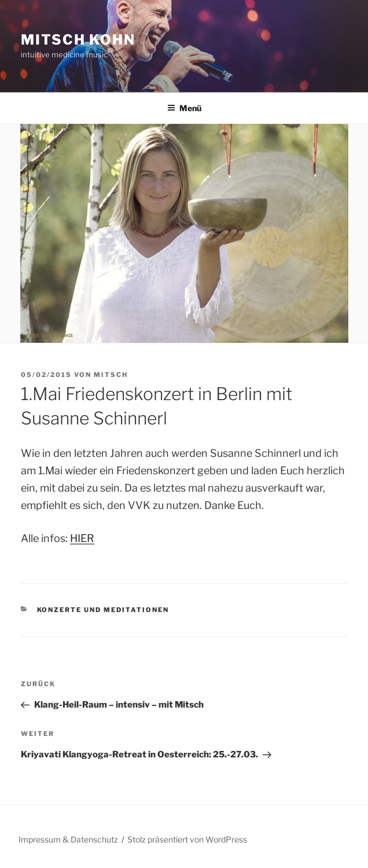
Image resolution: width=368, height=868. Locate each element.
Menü (184, 108)
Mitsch (111, 375)
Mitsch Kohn (78, 40)
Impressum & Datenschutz (68, 839)
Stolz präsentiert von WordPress (187, 839)
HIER (82, 538)
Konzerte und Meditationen (103, 610)
